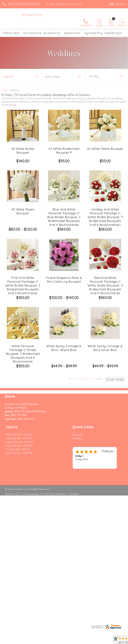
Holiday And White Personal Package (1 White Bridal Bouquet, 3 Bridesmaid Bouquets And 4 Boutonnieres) (105, 217)
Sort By (94, 76)
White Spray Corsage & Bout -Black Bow (64, 348)
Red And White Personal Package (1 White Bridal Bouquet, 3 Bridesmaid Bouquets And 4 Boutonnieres (105, 285)
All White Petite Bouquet (105, 149)
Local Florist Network (54, 494)
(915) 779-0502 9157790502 (24, 4)
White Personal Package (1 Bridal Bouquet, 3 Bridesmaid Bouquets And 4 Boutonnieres (23, 354)
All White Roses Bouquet (23, 211)
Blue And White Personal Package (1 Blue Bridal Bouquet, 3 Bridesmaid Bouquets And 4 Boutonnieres (64, 217)
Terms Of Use (12, 494)
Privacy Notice (31, 494)
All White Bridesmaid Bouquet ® (64, 151)
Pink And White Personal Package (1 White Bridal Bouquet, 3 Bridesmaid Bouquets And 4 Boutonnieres (23, 285)
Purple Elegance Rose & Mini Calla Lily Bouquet (64, 280)
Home (4, 90)
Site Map (74, 494)
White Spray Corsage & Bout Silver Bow (105, 348)
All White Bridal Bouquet (23, 151)
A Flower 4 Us (32, 15)
